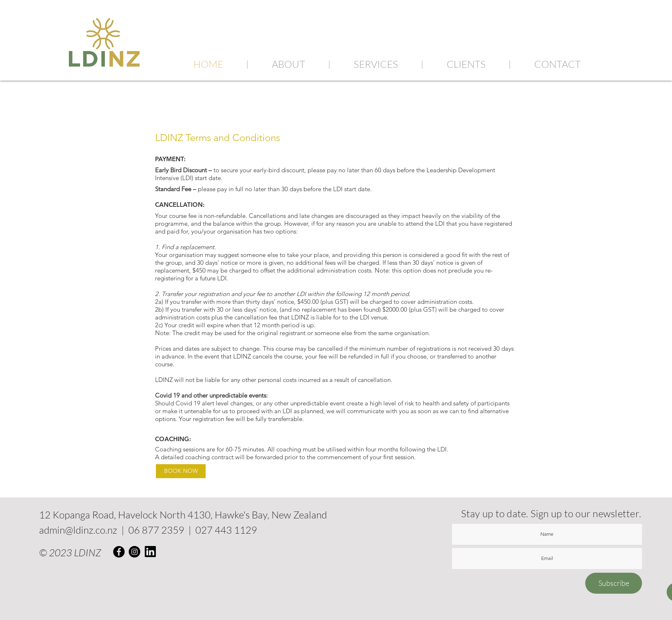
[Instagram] (134, 552)
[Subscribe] (614, 583)
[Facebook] (119, 552)
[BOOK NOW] (181, 471)
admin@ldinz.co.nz (78, 530)
